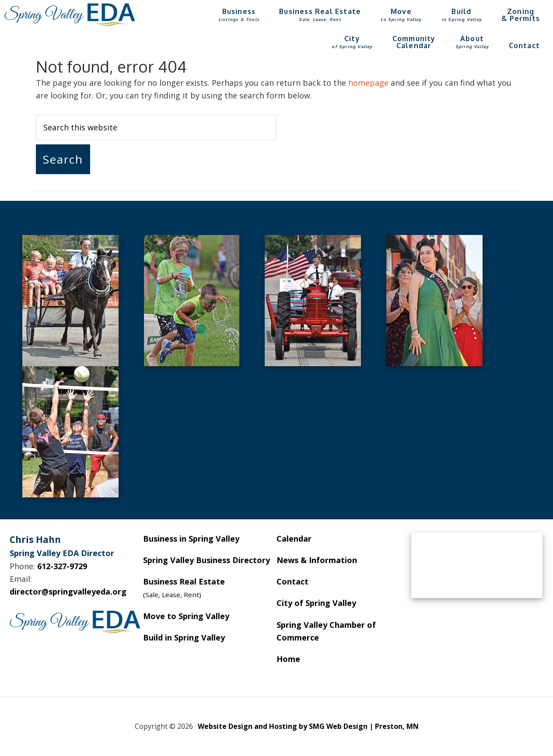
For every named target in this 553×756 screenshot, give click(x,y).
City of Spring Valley (316, 603)
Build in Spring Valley (184, 637)
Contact (292, 581)
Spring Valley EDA (70, 14)
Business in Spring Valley (191, 539)
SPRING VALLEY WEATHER (477, 565)
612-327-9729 (62, 566)
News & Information (317, 560)
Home (288, 659)
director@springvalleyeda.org (68, 591)
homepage (368, 83)
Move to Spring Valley (186, 616)
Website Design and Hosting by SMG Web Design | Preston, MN (308, 726)
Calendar (294, 539)
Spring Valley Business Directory (206, 560)
